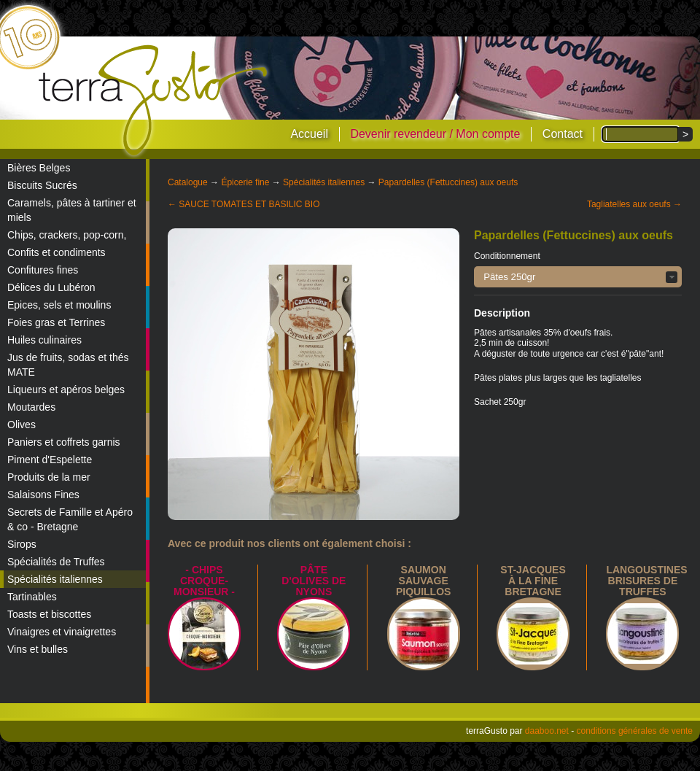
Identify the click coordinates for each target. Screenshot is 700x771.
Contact (563, 134)
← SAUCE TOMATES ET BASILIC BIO (244, 204)
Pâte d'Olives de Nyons (314, 581)
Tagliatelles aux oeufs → (634, 204)
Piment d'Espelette (50, 460)
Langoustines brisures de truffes (646, 581)
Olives (22, 425)
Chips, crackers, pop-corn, (67, 235)
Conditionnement (507, 256)
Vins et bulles (38, 649)
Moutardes (31, 407)
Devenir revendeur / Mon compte (435, 134)
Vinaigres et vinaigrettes (62, 632)
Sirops (22, 544)
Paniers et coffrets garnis (64, 442)
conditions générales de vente (635, 731)
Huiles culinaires (44, 340)
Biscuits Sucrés (42, 185)
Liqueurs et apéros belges (66, 390)
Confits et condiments (57, 252)
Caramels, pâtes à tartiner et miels (72, 210)
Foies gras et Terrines (56, 322)
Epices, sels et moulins (59, 305)
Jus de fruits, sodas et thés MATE (68, 365)
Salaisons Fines (43, 495)
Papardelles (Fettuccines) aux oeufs (448, 182)
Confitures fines (43, 270)
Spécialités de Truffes (56, 562)
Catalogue (188, 182)
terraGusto (154, 101)
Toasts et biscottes (49, 614)
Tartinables (32, 597)
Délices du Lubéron (51, 287)
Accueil (309, 134)
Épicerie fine (245, 182)
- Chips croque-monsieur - (204, 581)
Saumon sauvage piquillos (423, 581)
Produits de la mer (49, 477)
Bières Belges (39, 168)
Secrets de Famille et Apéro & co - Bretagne (70, 519)
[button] (578, 277)
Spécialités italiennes (55, 579)
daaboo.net (547, 731)
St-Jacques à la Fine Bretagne (533, 581)
